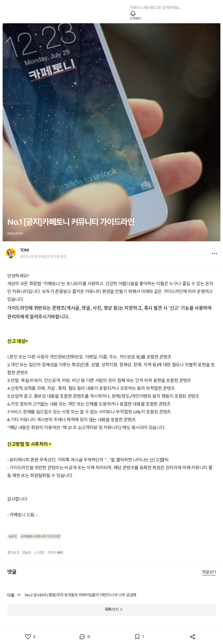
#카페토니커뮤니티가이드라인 (41, 537)
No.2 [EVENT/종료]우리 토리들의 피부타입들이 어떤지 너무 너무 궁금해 (80, 595)
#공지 (12, 537)
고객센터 (135, 19)
